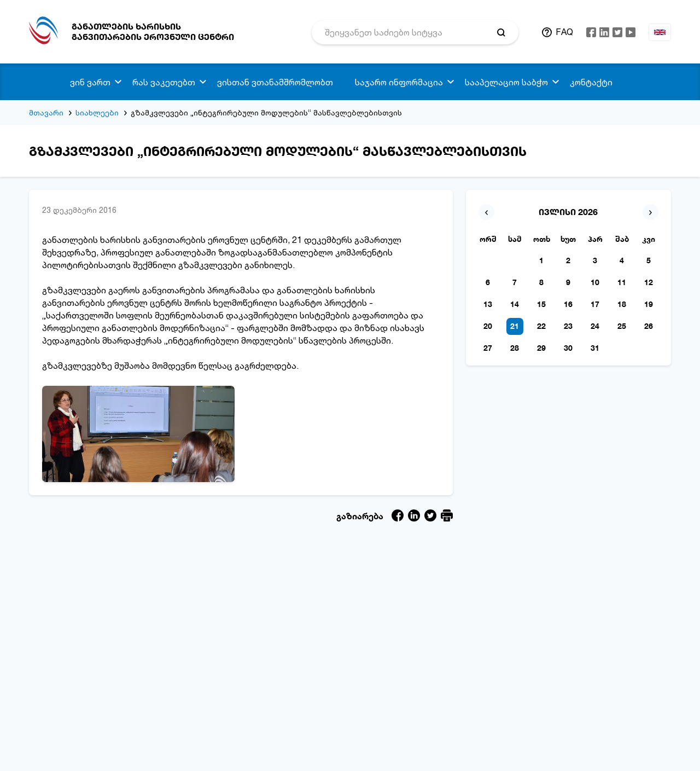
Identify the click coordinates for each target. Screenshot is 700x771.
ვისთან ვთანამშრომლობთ (275, 82)
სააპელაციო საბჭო (506, 82)
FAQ (564, 32)
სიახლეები (97, 112)
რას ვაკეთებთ (164, 82)
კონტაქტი (591, 82)
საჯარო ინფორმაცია (399, 82)
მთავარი (46, 112)
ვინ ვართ (90, 82)
